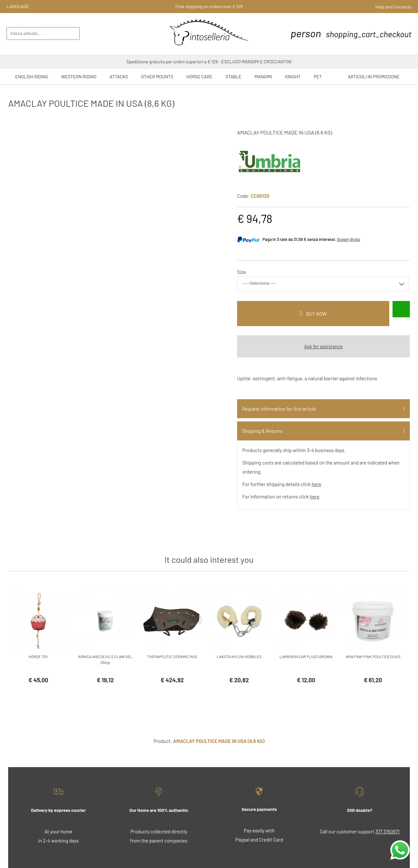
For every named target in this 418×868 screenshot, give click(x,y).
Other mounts (157, 77)
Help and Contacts (394, 7)
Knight (293, 77)
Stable (234, 77)
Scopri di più (348, 239)
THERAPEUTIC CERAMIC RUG (172, 656)
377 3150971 (387, 831)
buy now (316, 314)
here (316, 484)
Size (241, 272)
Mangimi (263, 77)
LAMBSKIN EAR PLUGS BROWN (306, 656)
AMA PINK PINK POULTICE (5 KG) (373, 656)
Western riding (79, 77)
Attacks (119, 77)
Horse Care (200, 77)
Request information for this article (279, 409)
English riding (32, 77)
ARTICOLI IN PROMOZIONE (374, 77)
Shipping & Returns (262, 431)
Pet (318, 77)
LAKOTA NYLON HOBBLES (239, 656)
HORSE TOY (39, 656)
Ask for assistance (324, 346)
